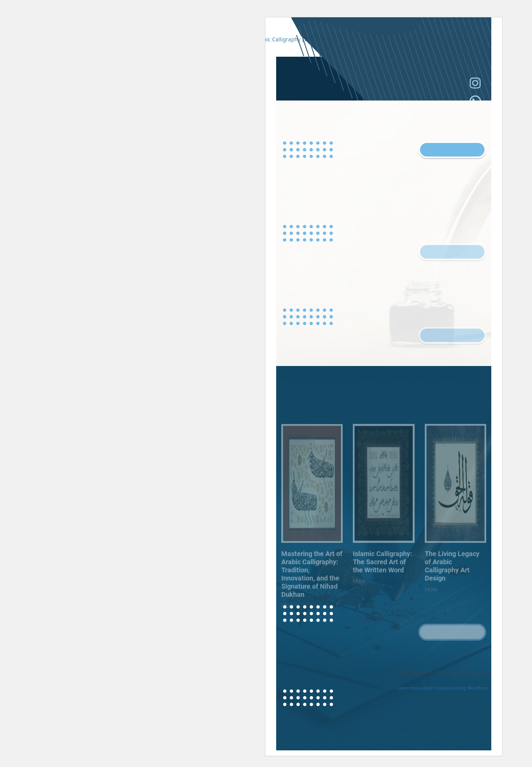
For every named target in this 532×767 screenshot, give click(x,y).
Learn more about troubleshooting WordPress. (324, 689)
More (313, 605)
